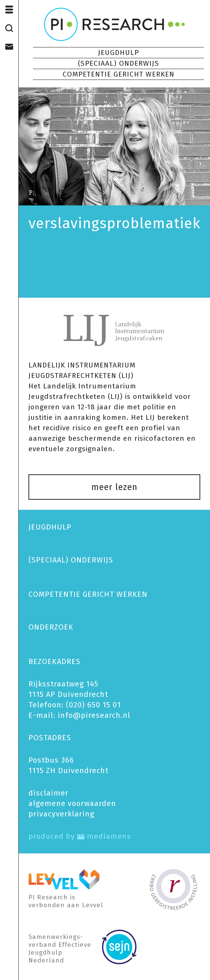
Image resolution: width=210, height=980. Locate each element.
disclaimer (48, 793)
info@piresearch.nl (94, 715)
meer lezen (114, 487)
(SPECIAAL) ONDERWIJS (118, 63)
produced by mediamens (80, 836)
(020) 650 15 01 (93, 705)
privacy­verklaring (61, 814)
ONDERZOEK (51, 627)
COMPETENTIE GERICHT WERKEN (118, 74)
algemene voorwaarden (72, 803)
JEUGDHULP (118, 52)
